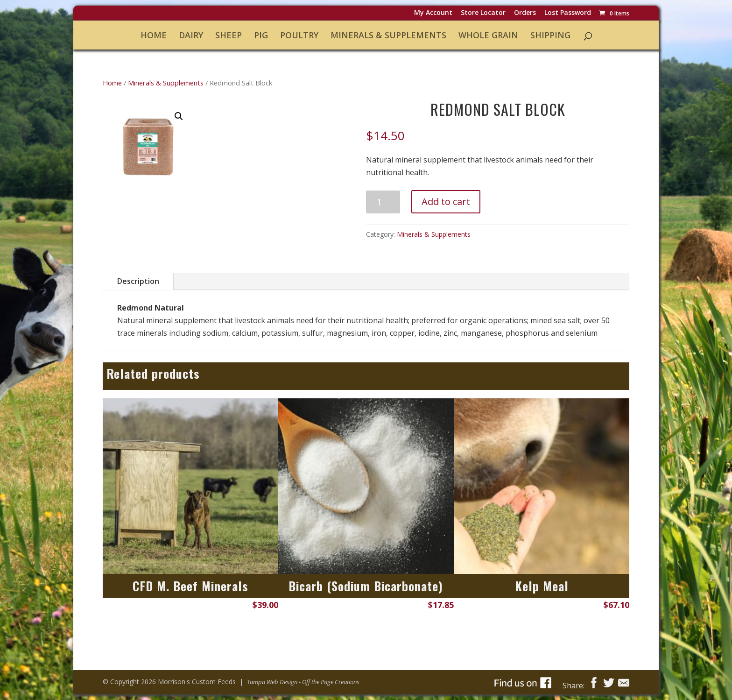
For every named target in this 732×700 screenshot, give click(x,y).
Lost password (568, 13)
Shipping (550, 36)
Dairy (191, 36)
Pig (261, 36)
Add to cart (446, 202)
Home (154, 36)
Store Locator (483, 13)
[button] (179, 116)
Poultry (299, 36)
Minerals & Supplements (388, 36)
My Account (433, 13)
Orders (525, 13)
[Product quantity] (383, 202)
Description (138, 281)
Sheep (229, 36)
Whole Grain (488, 36)
